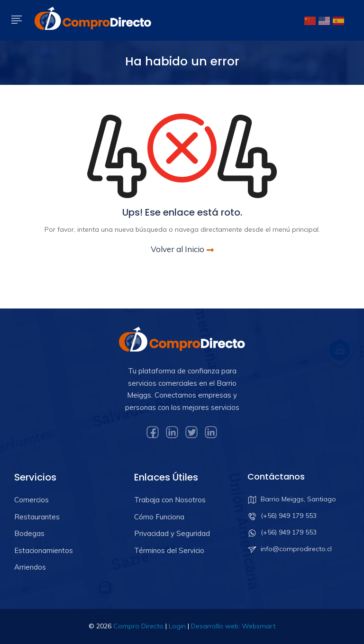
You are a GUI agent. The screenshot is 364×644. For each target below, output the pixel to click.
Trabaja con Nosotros (170, 500)
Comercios (32, 500)
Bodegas (29, 533)
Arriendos (30, 567)
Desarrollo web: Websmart (233, 626)
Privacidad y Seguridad (172, 533)
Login (177, 626)
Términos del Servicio (169, 550)
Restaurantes (37, 517)
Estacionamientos (44, 550)
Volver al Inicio (182, 249)
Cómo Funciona (159, 517)
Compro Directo (138, 626)
